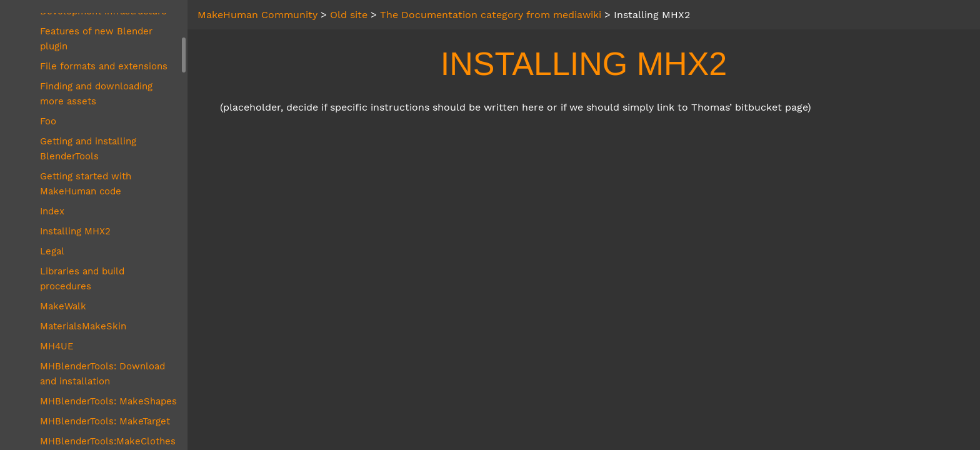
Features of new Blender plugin (96, 39)
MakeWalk (63, 306)
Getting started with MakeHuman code (86, 184)
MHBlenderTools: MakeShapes (108, 401)
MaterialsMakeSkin (83, 326)
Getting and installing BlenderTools (88, 149)
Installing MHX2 (75, 231)
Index (52, 211)
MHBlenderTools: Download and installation (102, 374)
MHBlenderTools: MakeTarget (105, 421)
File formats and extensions (104, 66)
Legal (52, 251)
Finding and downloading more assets (96, 94)
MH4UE (57, 346)
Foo (48, 121)
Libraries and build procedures (82, 279)
